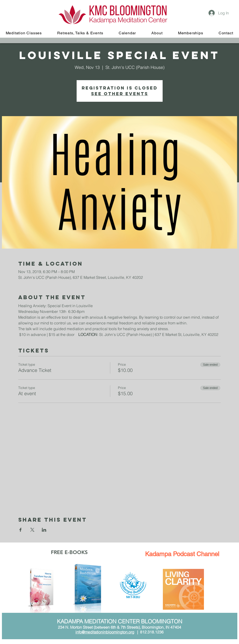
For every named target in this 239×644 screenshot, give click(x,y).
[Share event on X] (32, 530)
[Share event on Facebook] (21, 530)
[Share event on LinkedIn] (44, 530)
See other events (120, 94)
